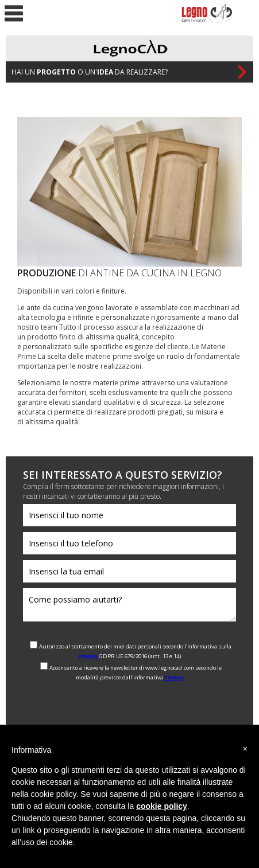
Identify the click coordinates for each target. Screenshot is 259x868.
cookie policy (162, 806)
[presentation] (110, 707)
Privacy (88, 656)
